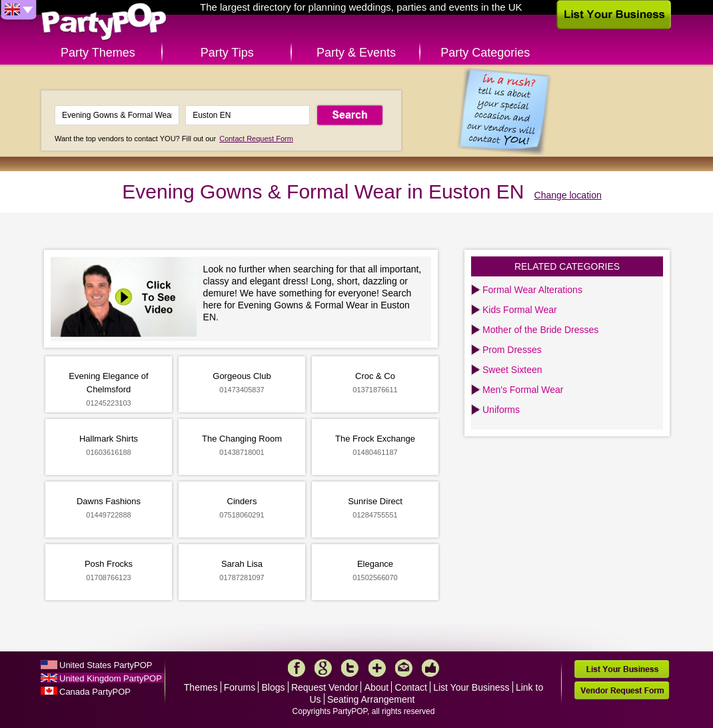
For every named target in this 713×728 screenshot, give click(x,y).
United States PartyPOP (106, 665)
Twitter (350, 668)
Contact (411, 687)
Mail (404, 668)
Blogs (274, 687)
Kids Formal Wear (520, 310)
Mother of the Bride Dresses (540, 330)
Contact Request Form (256, 139)
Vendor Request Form (622, 690)
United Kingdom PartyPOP (111, 678)
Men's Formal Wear (523, 390)
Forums (240, 687)
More (377, 668)
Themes (201, 687)
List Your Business (471, 687)
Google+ (323, 668)
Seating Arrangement (371, 699)
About (377, 687)
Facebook (297, 668)
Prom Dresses (512, 350)
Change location (568, 195)
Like (430, 668)
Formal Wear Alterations (532, 290)
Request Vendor (325, 687)
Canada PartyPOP (95, 692)
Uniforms (501, 410)
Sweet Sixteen (512, 370)
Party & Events (356, 53)
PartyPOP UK (104, 22)
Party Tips (227, 53)
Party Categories (485, 53)
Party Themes (98, 53)
